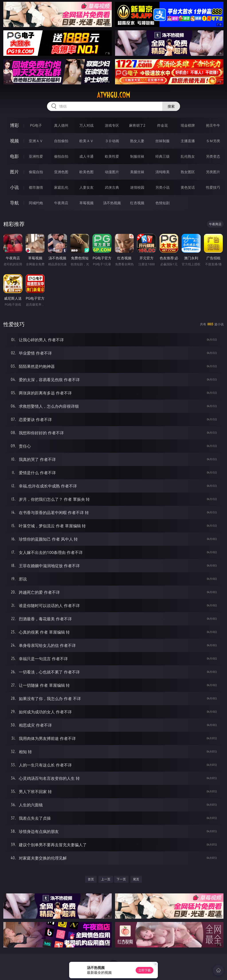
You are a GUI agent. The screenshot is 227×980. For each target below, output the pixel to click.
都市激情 (36, 187)
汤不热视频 (112, 203)
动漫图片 (112, 172)
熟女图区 (188, 172)
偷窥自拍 (36, 172)
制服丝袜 (137, 156)
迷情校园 (137, 187)
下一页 (121, 879)
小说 (14, 187)
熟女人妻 (137, 141)
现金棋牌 (188, 125)
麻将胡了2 (137, 125)
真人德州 (61, 125)
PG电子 (36, 125)
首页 (91, 879)
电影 (14, 156)
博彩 (14, 125)
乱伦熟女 (188, 156)
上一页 (106, 879)
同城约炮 (36, 203)
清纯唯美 (162, 172)
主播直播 (188, 141)
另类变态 (213, 156)
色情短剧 (162, 203)
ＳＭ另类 (213, 141)
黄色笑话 (188, 187)
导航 (14, 203)
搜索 (171, 106)
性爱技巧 (213, 187)
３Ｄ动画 (112, 141)
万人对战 (86, 125)
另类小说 (162, 187)
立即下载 (145, 970)
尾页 (136, 879)
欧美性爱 (112, 156)
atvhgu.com (113, 95)
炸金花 (162, 125)
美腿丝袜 (137, 172)
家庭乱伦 (61, 187)
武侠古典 (112, 187)
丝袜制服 (162, 141)
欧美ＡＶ (86, 141)
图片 (14, 172)
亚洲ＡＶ (36, 141)
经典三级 (162, 156)
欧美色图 (86, 172)
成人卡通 (86, 156)
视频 (14, 141)
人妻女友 (86, 187)
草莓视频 (86, 203)
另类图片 (213, 172)
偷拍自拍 (61, 156)
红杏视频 (137, 203)
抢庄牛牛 (213, 125)
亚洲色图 (61, 172)
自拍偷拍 (61, 141)
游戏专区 (112, 125)
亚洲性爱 (36, 156)
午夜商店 (61, 203)
